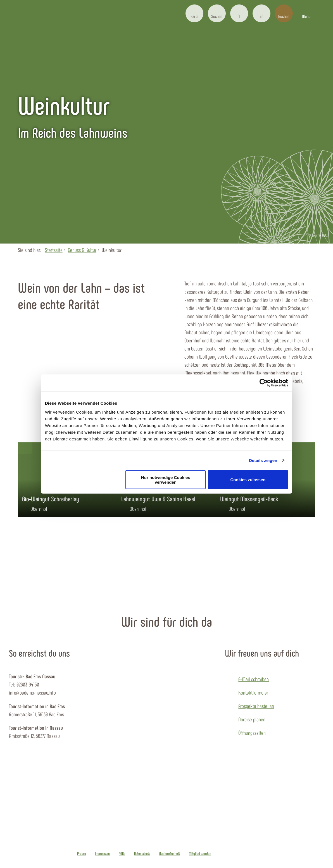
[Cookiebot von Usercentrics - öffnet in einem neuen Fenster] (264, 383)
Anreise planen (252, 719)
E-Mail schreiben (254, 679)
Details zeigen (263, 460)
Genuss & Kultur (82, 250)
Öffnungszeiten (252, 733)
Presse (82, 853)
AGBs (122, 853)
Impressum (102, 853)
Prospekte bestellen (256, 706)
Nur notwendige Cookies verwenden (166, 480)
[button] (194, 13)
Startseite (54, 250)
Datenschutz (142, 853)
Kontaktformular (253, 692)
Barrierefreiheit (170, 853)
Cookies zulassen (248, 480)
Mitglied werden (200, 853)
